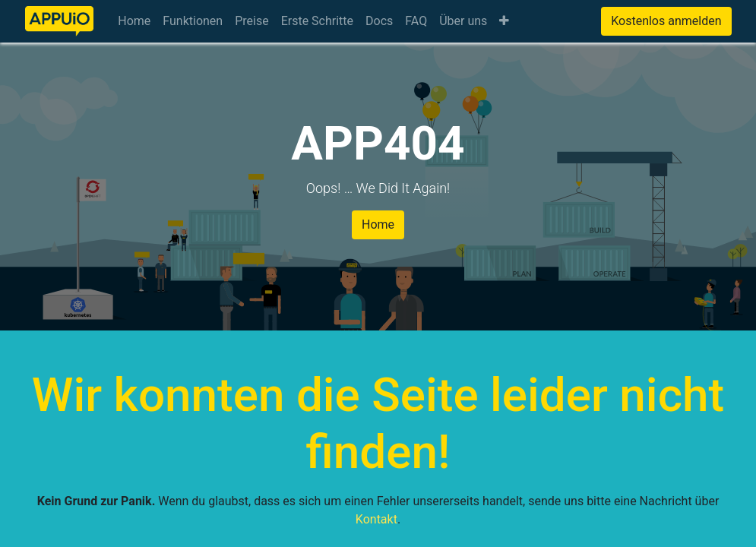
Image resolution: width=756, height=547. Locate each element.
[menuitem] (134, 21)
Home (378, 224)
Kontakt (376, 519)
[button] (504, 21)
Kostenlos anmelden (666, 21)
